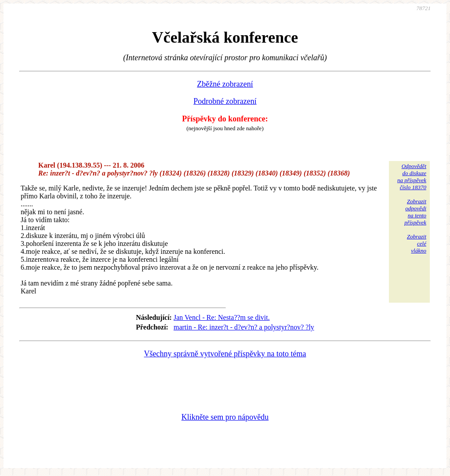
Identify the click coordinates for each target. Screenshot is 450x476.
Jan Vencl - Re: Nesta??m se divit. (222, 317)
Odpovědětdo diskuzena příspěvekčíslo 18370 (412, 177)
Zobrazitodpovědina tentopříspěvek (415, 212)
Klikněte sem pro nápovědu (225, 417)
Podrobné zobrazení (225, 101)
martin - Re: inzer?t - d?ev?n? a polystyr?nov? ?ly (244, 327)
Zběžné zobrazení (225, 84)
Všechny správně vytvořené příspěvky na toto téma (225, 354)
